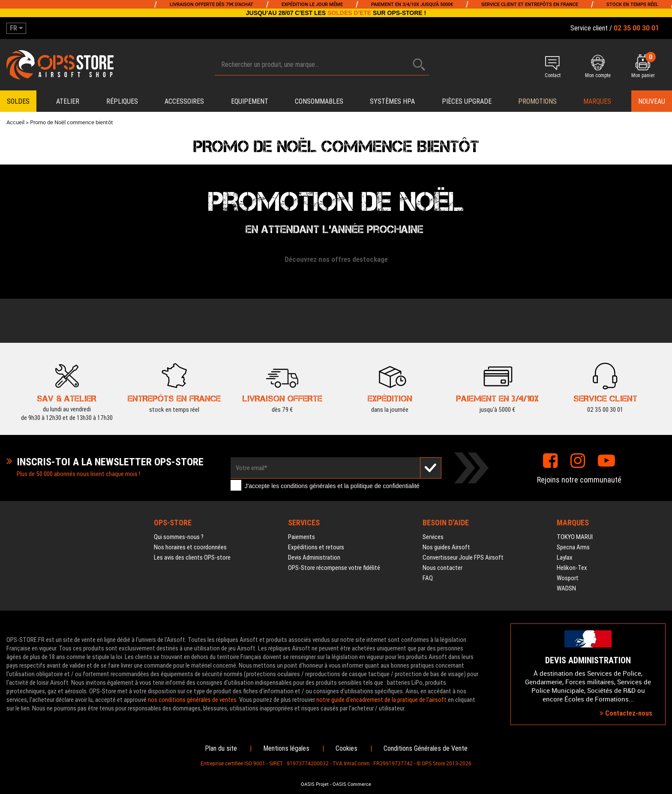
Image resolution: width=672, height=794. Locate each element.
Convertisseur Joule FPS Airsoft (463, 557)
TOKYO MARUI (575, 537)
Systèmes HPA (392, 101)
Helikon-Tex (572, 568)
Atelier (68, 101)
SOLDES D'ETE (349, 13)
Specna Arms (573, 547)
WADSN (566, 588)
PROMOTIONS (537, 101)
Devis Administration (314, 557)
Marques (597, 101)
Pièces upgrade (467, 101)
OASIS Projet (315, 784)
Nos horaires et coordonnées (190, 547)
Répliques (122, 101)
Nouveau (652, 101)
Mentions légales (286, 748)
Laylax (565, 557)
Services (433, 537)
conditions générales (308, 486)
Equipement (250, 101)
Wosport (568, 578)
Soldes (18, 101)
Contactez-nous (626, 713)
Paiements (301, 537)
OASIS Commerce (352, 784)
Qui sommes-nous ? (179, 537)
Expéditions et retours (316, 547)
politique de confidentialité (385, 486)
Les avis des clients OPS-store (192, 557)
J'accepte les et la (332, 486)
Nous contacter (442, 568)
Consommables (319, 101)
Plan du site (221, 748)
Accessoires (184, 101)
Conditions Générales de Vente (426, 748)
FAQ (428, 578)
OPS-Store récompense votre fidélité (334, 568)
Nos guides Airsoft (446, 547)
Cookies (346, 748)
